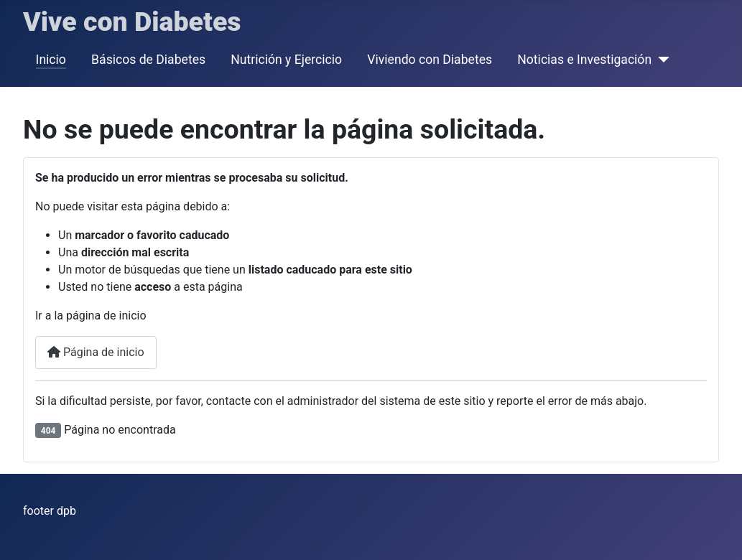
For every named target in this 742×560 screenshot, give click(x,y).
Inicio (51, 60)
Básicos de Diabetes (148, 60)
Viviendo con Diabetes (430, 60)
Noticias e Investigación (584, 60)
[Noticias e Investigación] (660, 60)
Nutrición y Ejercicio (286, 60)
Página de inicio (96, 352)
